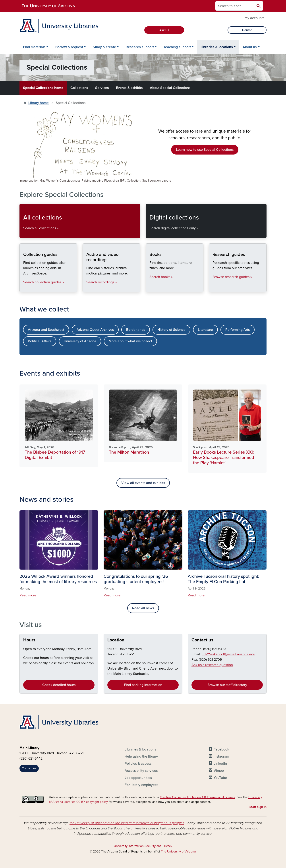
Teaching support (177, 47)
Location (116, 640)
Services (102, 88)
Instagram (221, 756)
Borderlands (136, 330)
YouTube (220, 778)
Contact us (202, 640)
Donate (247, 30)
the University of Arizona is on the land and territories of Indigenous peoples (127, 823)
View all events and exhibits (143, 483)
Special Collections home (43, 88)
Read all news (143, 608)
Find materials (34, 47)
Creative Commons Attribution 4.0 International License (198, 797)
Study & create (104, 47)
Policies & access (138, 764)
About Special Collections (170, 88)
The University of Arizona (178, 851)
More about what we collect (130, 341)
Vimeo (219, 771)
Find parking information (143, 685)
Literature (205, 330)
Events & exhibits (129, 88)
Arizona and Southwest (46, 330)
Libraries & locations (217, 47)
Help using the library (141, 756)
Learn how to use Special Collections (205, 150)
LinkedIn (220, 764)
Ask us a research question (212, 665)
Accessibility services (141, 771)
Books (149, 288)
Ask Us (164, 30)
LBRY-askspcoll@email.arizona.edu (228, 654)
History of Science (171, 330)
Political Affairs (40, 341)
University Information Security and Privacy (143, 846)
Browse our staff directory (227, 685)
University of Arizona (80, 341)
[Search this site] (235, 6)
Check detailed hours (59, 685)
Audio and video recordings (86, 288)
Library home (39, 103)
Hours (29, 640)
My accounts (254, 18)
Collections (79, 88)
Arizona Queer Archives (95, 330)
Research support (140, 47)
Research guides (212, 288)
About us (250, 47)
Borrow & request (69, 47)
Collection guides (23, 288)
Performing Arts (238, 330)
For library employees (141, 785)
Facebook (221, 749)
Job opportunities (138, 778)
